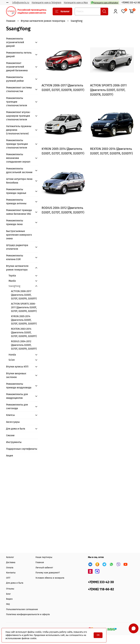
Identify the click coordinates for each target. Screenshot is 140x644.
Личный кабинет (44, 568)
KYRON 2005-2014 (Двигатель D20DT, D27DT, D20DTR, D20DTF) (24, 320)
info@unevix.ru (21, 3)
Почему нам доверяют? (48, 573)
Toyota (12, 276)
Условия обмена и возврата (50, 578)
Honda (12, 355)
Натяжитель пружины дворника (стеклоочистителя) (19, 130)
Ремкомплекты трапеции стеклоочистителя (17, 102)
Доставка (11, 562)
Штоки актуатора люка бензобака (19, 181)
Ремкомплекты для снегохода (17, 406)
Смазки (10, 435)
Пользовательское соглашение (22, 609)
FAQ (8, 604)
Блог (8, 594)
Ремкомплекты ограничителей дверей (15, 42)
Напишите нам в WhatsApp (105, 3)
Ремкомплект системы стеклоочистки (19, 89)
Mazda (12, 281)
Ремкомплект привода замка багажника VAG (19, 212)
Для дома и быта (16, 429)
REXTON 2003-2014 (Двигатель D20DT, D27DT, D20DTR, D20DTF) (24, 332)
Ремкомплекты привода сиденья (16, 191)
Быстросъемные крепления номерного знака (19, 235)
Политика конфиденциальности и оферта (28, 614)
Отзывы (10, 589)
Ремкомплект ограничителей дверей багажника (17, 67)
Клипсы (10, 415)
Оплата (10, 568)
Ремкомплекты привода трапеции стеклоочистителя (17, 144)
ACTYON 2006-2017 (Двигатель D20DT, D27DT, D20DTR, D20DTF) (24, 295)
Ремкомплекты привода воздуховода (19, 386)
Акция (10, 456)
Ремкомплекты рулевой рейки (15, 79)
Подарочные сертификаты (22, 449)
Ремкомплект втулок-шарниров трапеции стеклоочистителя (18, 116)
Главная (11, 21)
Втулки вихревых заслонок (16, 375)
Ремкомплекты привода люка (15, 222)
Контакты (11, 573)
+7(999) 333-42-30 (131, 3)
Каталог (62, 11)
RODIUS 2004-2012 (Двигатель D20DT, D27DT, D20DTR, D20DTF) (24, 345)
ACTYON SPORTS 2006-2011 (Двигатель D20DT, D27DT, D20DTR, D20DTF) (24, 307)
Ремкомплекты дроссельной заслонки (19, 170)
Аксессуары (13, 422)
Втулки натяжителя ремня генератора (43, 21)
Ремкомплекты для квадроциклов (17, 396)
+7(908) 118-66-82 (101, 589)
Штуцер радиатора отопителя (17, 247)
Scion (12, 360)
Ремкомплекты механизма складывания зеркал (18, 158)
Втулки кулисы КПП (17, 367)
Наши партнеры (44, 557)
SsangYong (14, 286)
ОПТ (8, 578)
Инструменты (14, 442)
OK (98, 635)
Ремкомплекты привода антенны (16, 202)
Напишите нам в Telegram (47, 3)
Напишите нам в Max (76, 3)
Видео (9, 599)
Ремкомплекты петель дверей (19, 55)
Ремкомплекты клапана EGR (15, 257)
